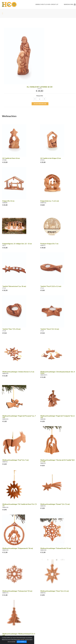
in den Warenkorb (40, 104)
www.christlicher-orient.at (47, 4)
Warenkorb (68, 4)
